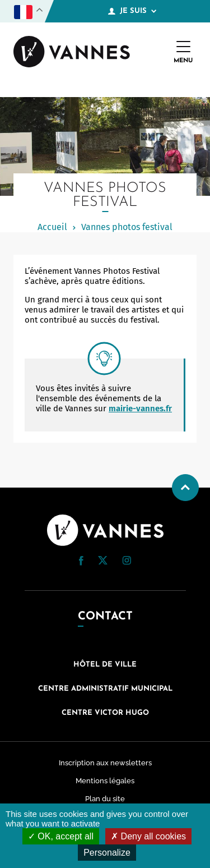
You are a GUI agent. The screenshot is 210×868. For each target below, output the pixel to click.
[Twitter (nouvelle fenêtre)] (103, 562)
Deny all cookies (148, 836)
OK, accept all (61, 836)
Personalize (107, 853)
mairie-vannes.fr (140, 408)
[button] (81, 561)
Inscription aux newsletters (105, 763)
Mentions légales (105, 781)
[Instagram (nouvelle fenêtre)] (127, 562)
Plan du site (105, 799)
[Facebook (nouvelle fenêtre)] (81, 563)
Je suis (132, 11)
